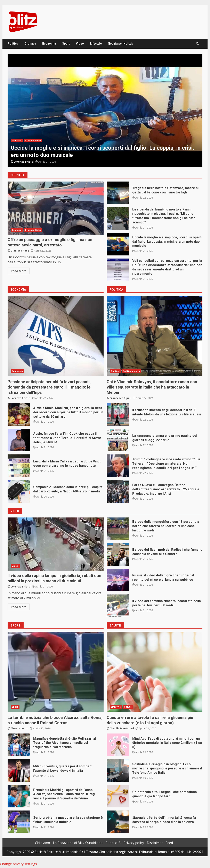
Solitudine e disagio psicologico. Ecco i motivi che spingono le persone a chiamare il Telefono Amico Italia (118, 770)
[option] (105, 110)
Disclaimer (155, 843)
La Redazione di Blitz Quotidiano (78, 843)
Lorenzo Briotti (24, 162)
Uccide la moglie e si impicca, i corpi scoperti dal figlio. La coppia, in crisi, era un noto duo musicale (105, 110)
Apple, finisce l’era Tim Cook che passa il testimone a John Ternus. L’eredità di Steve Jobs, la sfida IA (19, 440)
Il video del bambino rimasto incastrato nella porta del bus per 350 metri (118, 606)
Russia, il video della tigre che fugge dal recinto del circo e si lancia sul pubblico (118, 580)
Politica (13, 44)
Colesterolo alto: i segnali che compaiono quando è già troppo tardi (118, 796)
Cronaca (30, 44)
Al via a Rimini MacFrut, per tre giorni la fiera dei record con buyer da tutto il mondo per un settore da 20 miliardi (19, 414)
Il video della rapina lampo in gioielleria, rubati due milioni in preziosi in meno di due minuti (56, 544)
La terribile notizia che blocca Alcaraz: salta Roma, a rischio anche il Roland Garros (56, 672)
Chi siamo (43, 843)
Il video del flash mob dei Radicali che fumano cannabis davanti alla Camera (118, 554)
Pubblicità (113, 843)
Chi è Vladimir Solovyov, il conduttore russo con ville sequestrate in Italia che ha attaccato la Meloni (155, 336)
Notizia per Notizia (121, 44)
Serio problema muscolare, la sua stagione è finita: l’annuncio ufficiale (19, 822)
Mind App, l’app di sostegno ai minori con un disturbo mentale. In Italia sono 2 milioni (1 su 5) (118, 745)
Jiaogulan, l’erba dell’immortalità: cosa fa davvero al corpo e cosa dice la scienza (118, 822)
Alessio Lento (19, 728)
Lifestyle (96, 44)
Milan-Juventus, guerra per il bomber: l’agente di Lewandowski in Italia (19, 770)
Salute (128, 707)
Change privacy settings (18, 864)
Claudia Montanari (122, 728)
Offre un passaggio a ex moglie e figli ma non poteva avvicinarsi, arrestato (56, 208)
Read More (19, 271)
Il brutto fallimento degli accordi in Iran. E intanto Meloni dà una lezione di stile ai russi (118, 414)
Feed (169, 843)
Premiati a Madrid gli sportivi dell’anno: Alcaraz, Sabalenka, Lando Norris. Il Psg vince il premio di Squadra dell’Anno (19, 796)
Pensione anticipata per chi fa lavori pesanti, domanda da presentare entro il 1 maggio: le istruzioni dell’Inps (56, 336)
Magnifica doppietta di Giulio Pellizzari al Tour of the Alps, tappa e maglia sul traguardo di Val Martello (19, 745)
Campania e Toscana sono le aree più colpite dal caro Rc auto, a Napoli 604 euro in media (19, 491)
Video (80, 44)
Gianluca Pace (20, 251)
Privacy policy (134, 843)
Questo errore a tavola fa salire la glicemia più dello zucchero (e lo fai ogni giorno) (155, 672)
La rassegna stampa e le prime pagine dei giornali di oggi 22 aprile (118, 440)
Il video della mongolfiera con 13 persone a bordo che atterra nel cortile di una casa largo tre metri (118, 529)
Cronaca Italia (33, 140)
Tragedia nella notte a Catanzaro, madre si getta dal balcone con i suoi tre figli (118, 193)
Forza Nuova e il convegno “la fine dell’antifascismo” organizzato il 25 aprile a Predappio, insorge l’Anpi (118, 491)
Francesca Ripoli (120, 398)
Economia (49, 44)
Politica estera (131, 371)
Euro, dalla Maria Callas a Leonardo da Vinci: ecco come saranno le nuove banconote (19, 466)
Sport (66, 44)
